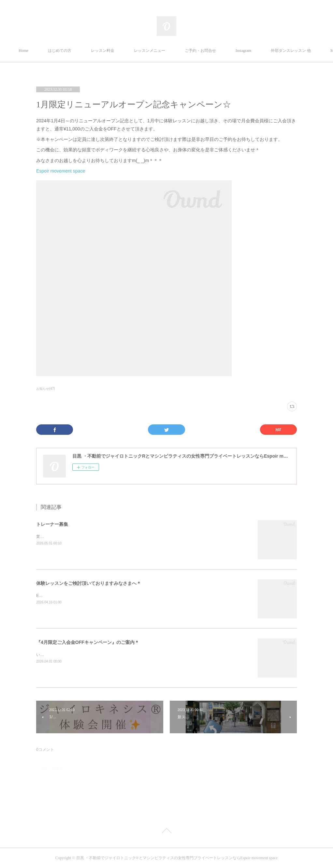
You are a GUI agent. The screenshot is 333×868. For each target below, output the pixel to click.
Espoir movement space (61, 171)
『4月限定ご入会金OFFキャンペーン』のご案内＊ (88, 642)
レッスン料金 (133, 51)
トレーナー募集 (52, 524)
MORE (272, 51)
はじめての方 (90, 51)
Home (54, 51)
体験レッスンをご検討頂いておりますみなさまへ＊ (89, 583)
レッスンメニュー (180, 51)
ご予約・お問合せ (231, 51)
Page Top (166, 832)
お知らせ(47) (46, 389)
